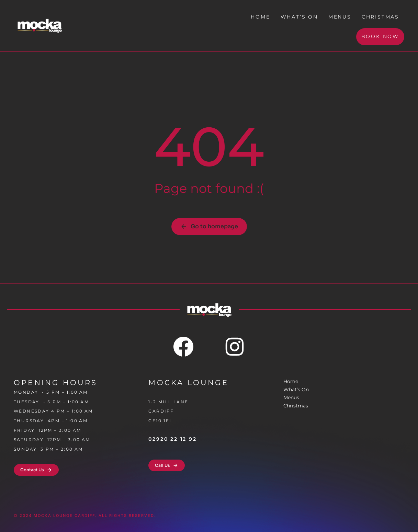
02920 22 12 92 (172, 439)
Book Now (380, 36)
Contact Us (36, 470)
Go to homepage (209, 226)
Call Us (167, 465)
